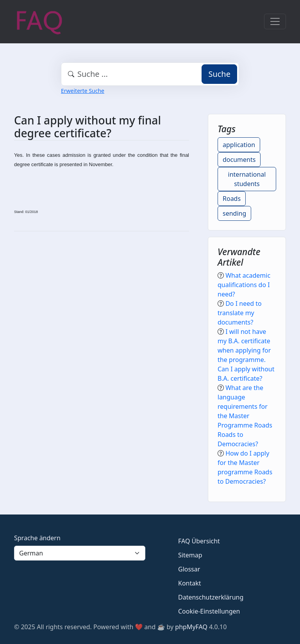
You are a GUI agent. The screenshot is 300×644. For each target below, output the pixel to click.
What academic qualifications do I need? (244, 285)
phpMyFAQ (191, 627)
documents (239, 160)
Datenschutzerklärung (211, 597)
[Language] (80, 553)
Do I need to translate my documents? (240, 313)
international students (247, 179)
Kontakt (190, 583)
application (239, 145)
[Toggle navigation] (275, 21)
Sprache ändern (37, 538)
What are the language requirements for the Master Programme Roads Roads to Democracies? (245, 416)
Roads (232, 199)
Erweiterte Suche (83, 91)
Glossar (189, 569)
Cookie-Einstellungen (209, 611)
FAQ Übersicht (199, 541)
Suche (219, 74)
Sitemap (190, 555)
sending (234, 213)
